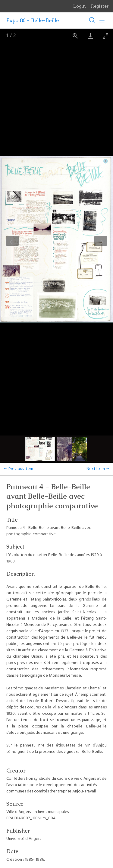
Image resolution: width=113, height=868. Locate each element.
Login (80, 6)
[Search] (93, 21)
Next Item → (98, 469)
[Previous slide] (12, 241)
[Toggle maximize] (105, 36)
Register (100, 6)
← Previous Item (18, 469)
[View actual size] (75, 36)
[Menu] (102, 21)
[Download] (90, 36)
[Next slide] (101, 241)
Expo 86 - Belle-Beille (33, 20)
